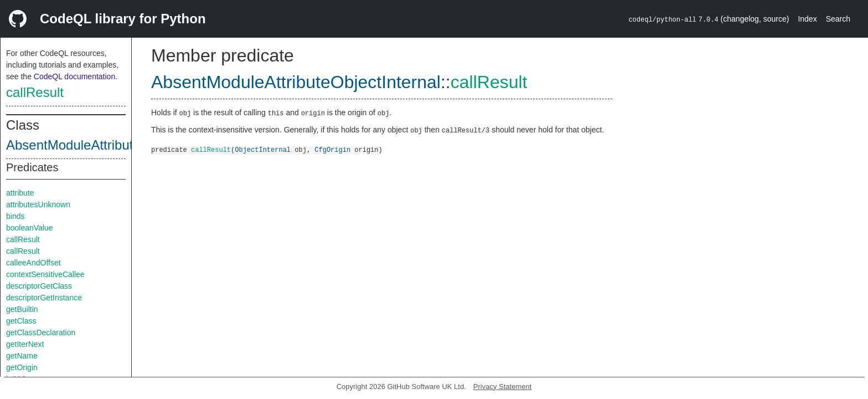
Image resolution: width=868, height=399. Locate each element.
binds (15, 216)
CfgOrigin (332, 149)
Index (807, 19)
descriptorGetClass (39, 286)
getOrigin (22, 367)
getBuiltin (22, 309)
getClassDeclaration (41, 332)
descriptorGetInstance (44, 298)
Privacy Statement (503, 387)
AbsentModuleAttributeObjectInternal (115, 145)
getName (22, 356)
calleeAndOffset (33, 263)
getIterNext (25, 344)
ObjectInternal (263, 149)
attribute (20, 193)
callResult (35, 92)
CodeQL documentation (74, 76)
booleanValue (30, 228)
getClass (21, 321)
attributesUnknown (38, 204)
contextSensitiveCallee (45, 274)
